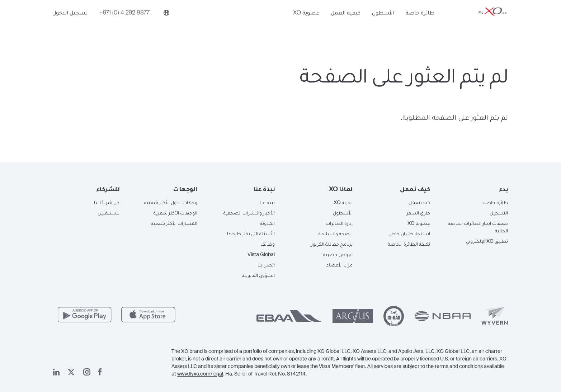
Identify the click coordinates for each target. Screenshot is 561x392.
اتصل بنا (266, 265)
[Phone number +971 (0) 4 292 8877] (124, 24)
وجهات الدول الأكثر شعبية (171, 202)
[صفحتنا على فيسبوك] (100, 372)
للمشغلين (109, 213)
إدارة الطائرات (339, 223)
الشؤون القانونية (258, 275)
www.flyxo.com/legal (200, 374)
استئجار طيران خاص (409, 233)
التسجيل (499, 213)
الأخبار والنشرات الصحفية (249, 213)
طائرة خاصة (420, 24)
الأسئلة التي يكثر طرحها (251, 233)
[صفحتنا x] (71, 372)
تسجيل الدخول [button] (70, 24)
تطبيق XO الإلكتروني (487, 241)
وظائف (268, 244)
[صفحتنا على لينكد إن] (56, 372)
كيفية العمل (346, 24)
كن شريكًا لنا (107, 202)
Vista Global (261, 254)
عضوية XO (306, 24)
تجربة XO (343, 202)
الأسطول (383, 24)
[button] (475, 189)
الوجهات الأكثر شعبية (175, 213)
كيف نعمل (419, 202)
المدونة (267, 223)
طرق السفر (418, 213)
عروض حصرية (338, 254)
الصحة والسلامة (336, 233)
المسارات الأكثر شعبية (174, 223)
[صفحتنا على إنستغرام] (87, 372)
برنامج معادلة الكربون (331, 244)
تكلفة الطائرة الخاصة (409, 244)
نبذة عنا (267, 202)
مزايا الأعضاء (340, 265)
